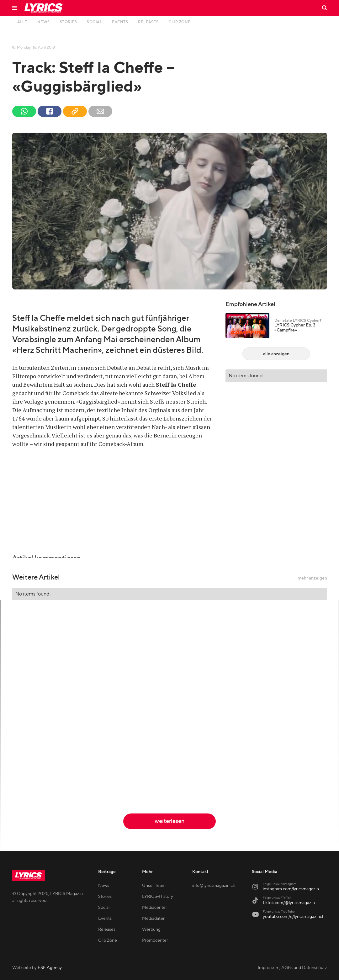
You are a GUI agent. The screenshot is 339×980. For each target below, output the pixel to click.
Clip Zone (108, 940)
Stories (105, 897)
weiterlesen (169, 821)
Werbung (151, 930)
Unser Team (154, 886)
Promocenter (155, 940)
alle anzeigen (276, 354)
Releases (107, 930)
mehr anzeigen (312, 578)
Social (104, 908)
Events (105, 919)
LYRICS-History (158, 897)
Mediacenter (155, 908)
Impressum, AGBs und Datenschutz (292, 968)
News (104, 886)
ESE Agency (50, 968)
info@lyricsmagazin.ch (214, 886)
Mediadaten (154, 919)
